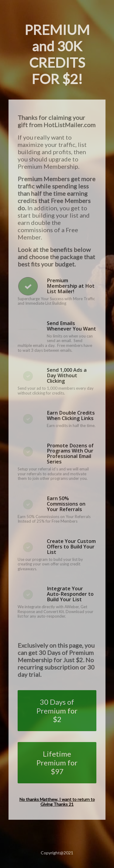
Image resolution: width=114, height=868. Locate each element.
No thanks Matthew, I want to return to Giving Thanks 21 (57, 802)
